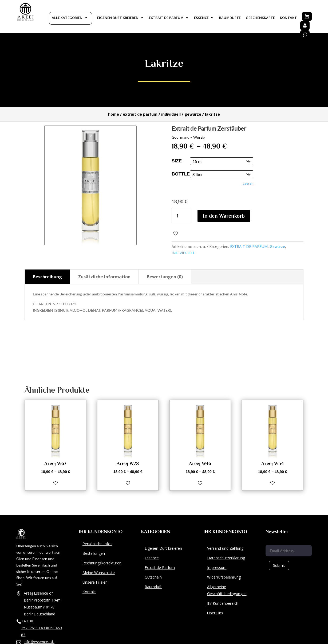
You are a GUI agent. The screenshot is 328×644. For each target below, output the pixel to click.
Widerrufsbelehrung (224, 577)
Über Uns (215, 613)
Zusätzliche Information (104, 277)
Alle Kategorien (67, 18)
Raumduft (153, 587)
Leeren (248, 183)
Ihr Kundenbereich (223, 603)
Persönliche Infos (97, 544)
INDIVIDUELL (171, 114)
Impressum (217, 567)
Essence (201, 18)
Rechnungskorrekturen (102, 563)
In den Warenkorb (224, 216)
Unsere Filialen (95, 582)
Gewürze (193, 114)
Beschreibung (47, 277)
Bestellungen (94, 553)
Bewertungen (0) (165, 277)
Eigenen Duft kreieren (118, 18)
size (177, 161)
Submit (279, 565)
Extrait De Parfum (166, 18)
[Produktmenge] (181, 216)
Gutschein (153, 577)
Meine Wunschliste (99, 573)
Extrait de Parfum (160, 567)
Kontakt (288, 18)
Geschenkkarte (260, 18)
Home (114, 114)
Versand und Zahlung (225, 548)
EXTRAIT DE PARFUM (140, 114)
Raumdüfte (230, 18)
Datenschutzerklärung (226, 558)
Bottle (181, 174)
